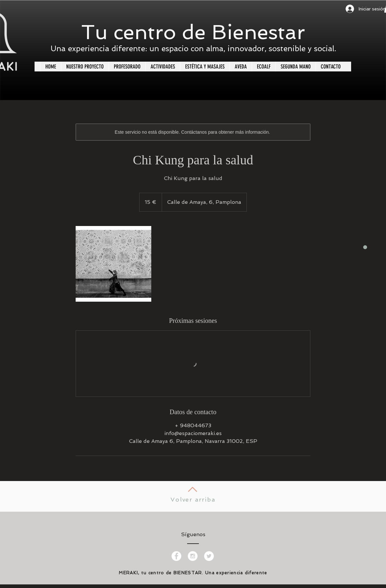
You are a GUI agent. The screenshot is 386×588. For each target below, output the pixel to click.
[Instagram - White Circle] (193, 556)
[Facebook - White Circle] (176, 556)
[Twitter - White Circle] (209, 556)
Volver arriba (193, 499)
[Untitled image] (113, 264)
